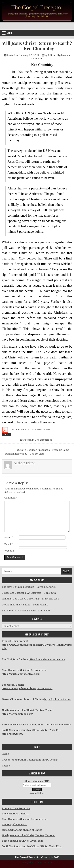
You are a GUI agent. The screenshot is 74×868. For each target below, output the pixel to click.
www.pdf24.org (37, 793)
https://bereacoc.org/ (59, 725)
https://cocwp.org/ (12, 734)
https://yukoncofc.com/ (58, 699)
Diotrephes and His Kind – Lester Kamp (25, 605)
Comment (11, 498)
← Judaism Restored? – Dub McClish (23, 454)
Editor (52, 55)
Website (9, 551)
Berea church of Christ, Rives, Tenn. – (24, 841)
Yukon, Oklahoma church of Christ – (23, 830)
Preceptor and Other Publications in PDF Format (30, 760)
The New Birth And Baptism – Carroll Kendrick (29, 587)
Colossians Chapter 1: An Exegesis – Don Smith (29, 593)
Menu (9, 33)
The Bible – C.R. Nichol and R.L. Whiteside (26, 611)
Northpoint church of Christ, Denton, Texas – (28, 835)
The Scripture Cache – (15, 814)
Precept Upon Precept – (16, 808)
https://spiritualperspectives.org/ (21, 674)
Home (5, 754)
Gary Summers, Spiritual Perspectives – (25, 819)
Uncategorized (44, 440)
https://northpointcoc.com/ (17, 714)
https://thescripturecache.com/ (47, 659)
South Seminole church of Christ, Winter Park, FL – (32, 846)
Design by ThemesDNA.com (37, 863)
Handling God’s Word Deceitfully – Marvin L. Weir (31, 599)
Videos (6, 766)
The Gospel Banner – (14, 824)
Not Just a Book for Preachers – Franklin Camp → (43, 450)
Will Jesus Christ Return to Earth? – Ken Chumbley (37, 46)
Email (9, 544)
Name (9, 538)
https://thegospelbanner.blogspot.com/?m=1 (27, 688)
